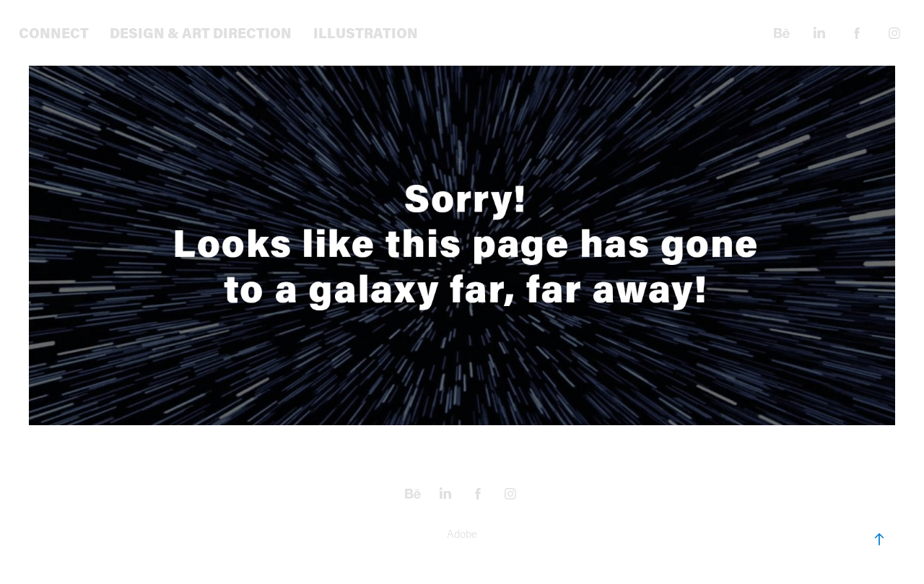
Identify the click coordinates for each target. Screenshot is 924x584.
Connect (54, 33)
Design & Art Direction (201, 33)
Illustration (366, 33)
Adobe (462, 533)
